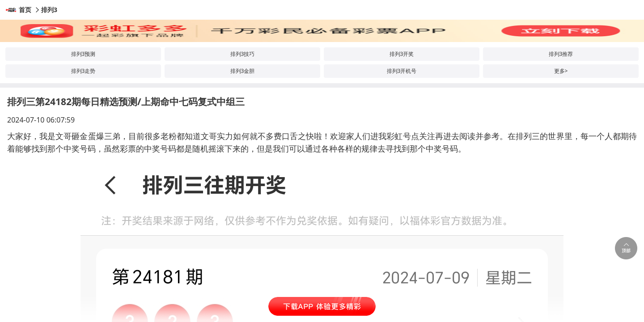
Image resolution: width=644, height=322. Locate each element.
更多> (561, 71)
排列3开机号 (402, 71)
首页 (25, 10)
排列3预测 (83, 54)
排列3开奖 (402, 54)
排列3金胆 (243, 71)
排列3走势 (83, 71)
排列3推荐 (561, 54)
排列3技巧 (243, 54)
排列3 (49, 10)
